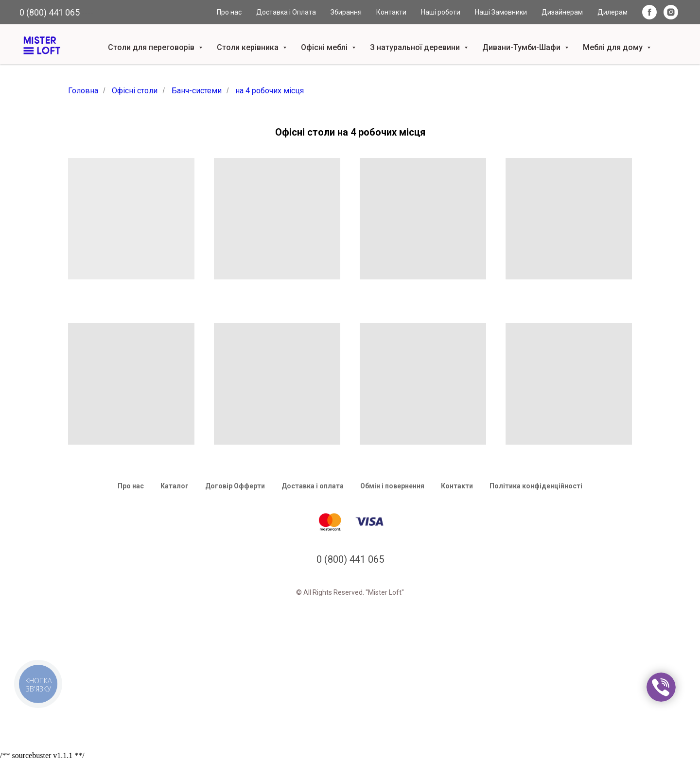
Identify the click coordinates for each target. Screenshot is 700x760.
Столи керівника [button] (249, 47)
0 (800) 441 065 (50, 12)
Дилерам (612, 12)
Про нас (229, 12)
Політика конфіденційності (536, 486)
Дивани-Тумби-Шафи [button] (522, 47)
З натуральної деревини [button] (416, 47)
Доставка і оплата (313, 486)
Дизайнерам (562, 12)
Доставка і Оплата (286, 12)
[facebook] (649, 12)
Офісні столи (135, 91)
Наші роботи (441, 12)
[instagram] (671, 12)
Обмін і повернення (392, 486)
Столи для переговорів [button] (152, 47)
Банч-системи (197, 91)
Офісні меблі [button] (325, 47)
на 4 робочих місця (270, 91)
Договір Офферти (235, 486)
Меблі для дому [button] (614, 47)
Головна (83, 91)
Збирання (346, 12)
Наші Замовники (501, 12)
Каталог (175, 486)
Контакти (391, 12)
